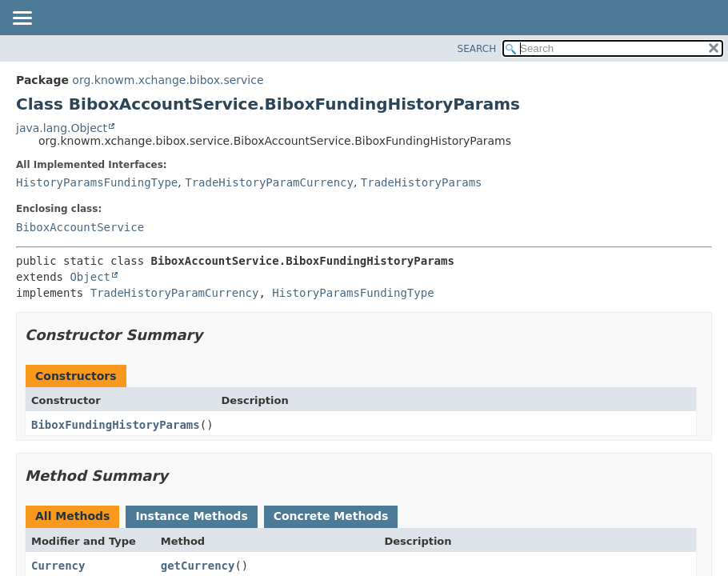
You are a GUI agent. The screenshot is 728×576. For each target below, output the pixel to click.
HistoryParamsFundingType (97, 182)
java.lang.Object (62, 128)
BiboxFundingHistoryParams (116, 425)
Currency (58, 566)
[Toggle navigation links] (22, 19)
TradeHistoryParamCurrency (269, 182)
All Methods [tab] (72, 516)
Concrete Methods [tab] (331, 516)
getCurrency (198, 566)
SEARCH (477, 49)
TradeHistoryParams (422, 182)
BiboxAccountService (80, 227)
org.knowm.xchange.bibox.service (168, 80)
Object (90, 277)
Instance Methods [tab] (191, 516)
